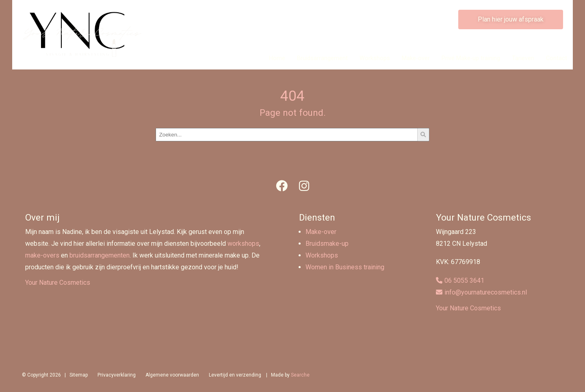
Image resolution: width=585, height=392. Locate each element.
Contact (557, 58)
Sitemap (79, 375)
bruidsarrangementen (100, 255)
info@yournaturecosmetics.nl (486, 292)
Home (277, 58)
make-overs (42, 255)
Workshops (375, 58)
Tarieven (523, 58)
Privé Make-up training (471, 58)
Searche (300, 375)
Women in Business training (345, 267)
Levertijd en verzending (235, 375)
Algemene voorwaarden (172, 375)
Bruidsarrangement (322, 58)
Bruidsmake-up (327, 244)
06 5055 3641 (464, 280)
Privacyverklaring (117, 375)
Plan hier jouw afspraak (511, 19)
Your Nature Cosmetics (58, 283)
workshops (243, 244)
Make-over (416, 58)
